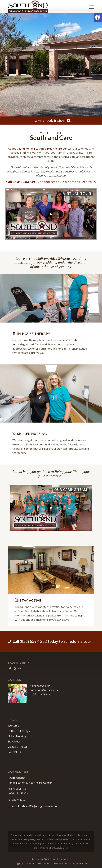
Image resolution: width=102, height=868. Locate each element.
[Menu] (90, 7)
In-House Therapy (19, 731)
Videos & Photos (18, 747)
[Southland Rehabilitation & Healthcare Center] (42, 7)
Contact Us (14, 752)
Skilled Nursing (17, 736)
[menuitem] (90, 7)
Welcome (13, 726)
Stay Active (14, 742)
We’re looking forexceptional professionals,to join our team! (45, 690)
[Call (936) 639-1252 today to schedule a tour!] (51, 641)
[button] (98, 17)
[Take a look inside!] (51, 121)
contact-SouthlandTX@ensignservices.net (33, 806)
